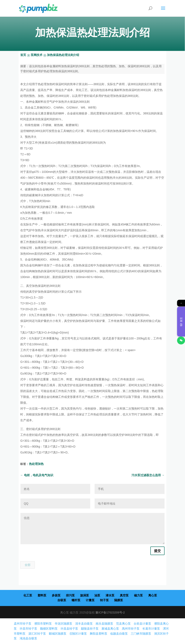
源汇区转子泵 (37, 634)
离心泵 (153, 595)
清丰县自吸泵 (84, 624)
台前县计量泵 (142, 624)
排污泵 (70, 595)
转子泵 (104, 600)
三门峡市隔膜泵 (141, 634)
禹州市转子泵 (131, 629)
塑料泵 (42, 595)
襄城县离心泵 (110, 629)
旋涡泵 (85, 595)
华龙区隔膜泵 (63, 624)
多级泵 (56, 595)
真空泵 (124, 595)
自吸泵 (62, 600)
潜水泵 (110, 595)
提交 (157, 551)
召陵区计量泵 (78, 634)
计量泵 (90, 600)
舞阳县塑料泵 (99, 634)
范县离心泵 (123, 624)
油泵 (97, 595)
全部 (28, 565)
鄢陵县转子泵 (90, 629)
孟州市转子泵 (23, 624)
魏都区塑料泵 (49, 629)
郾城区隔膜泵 (58, 634)
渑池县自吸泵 (28, 638)
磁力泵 (138, 595)
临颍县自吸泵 (119, 634)
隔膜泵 (119, 600)
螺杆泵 (76, 600)
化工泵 (28, 595)
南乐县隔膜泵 (104, 624)
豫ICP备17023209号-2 (110, 612)
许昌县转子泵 (69, 629)
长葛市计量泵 (151, 629)
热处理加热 (36, 464)
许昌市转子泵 (28, 629)
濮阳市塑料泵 (43, 624)
